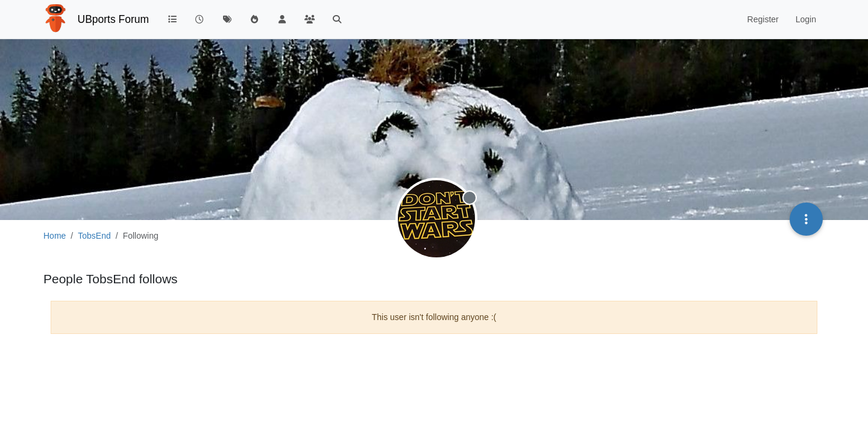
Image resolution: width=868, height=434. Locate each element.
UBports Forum (114, 19)
